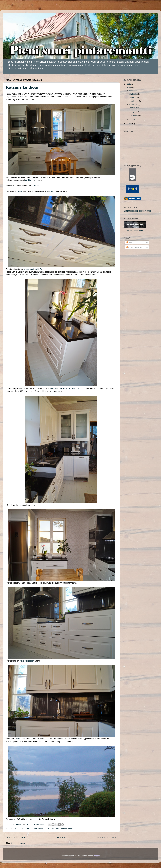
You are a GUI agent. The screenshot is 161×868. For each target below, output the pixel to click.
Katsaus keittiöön (23, 87)
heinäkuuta (134, 101)
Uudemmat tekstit (16, 838)
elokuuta (133, 98)
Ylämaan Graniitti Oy (33, 269)
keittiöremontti (37, 828)
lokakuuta (133, 94)
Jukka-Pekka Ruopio (58, 389)
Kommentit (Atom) (18, 843)
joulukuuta (133, 90)
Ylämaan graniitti (67, 828)
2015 (129, 84)
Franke (36, 186)
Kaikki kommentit (134, 247)
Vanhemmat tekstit (106, 838)
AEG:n (28, 180)
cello (22, 828)
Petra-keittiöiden (27, 661)
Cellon (52, 191)
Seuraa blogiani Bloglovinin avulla (138, 211)
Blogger (97, 856)
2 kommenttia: (39, 824)
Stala (20, 191)
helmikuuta (134, 116)
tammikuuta (134, 119)
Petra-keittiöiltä (75, 389)
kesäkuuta (133, 105)
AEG (17, 828)
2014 (129, 87)
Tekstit (130, 242)
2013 (129, 124)
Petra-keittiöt (49, 828)
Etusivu (61, 838)
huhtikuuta (134, 112)
